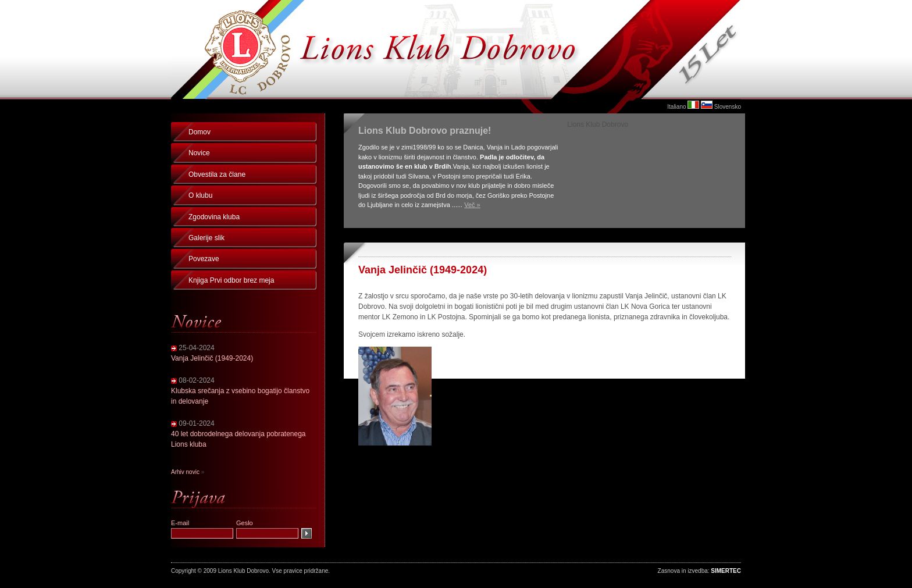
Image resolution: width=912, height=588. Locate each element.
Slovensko (728, 107)
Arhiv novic (185, 472)
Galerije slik (206, 238)
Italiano (676, 107)
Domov (199, 132)
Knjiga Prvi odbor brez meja (231, 280)
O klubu (200, 195)
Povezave (204, 259)
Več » (472, 205)
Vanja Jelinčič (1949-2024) (212, 358)
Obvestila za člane (217, 174)
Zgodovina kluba (214, 217)
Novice (199, 153)
